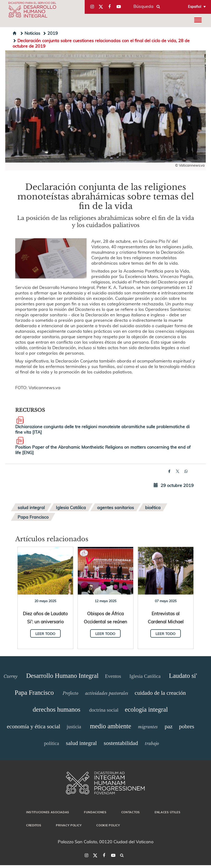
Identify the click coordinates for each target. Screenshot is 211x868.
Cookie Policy (108, 825)
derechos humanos (57, 709)
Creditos (34, 825)
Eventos (113, 676)
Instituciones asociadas (48, 812)
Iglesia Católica (71, 507)
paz (169, 726)
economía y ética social (34, 726)
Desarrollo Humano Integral (62, 676)
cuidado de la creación (160, 693)
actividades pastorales (107, 693)
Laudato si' (183, 676)
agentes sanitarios (115, 507)
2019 (50, 33)
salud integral (31, 507)
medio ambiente (110, 726)
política (52, 743)
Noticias (30, 33)
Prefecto (70, 693)
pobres (186, 726)
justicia (74, 727)
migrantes (148, 727)
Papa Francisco (33, 517)
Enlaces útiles (168, 812)
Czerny (10, 676)
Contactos (131, 812)
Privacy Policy (69, 825)
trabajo (152, 744)
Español (195, 6)
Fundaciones (95, 812)
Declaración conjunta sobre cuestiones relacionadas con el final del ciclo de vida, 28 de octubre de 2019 (101, 43)
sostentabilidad (121, 743)
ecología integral (146, 709)
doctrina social (104, 710)
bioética (153, 507)
